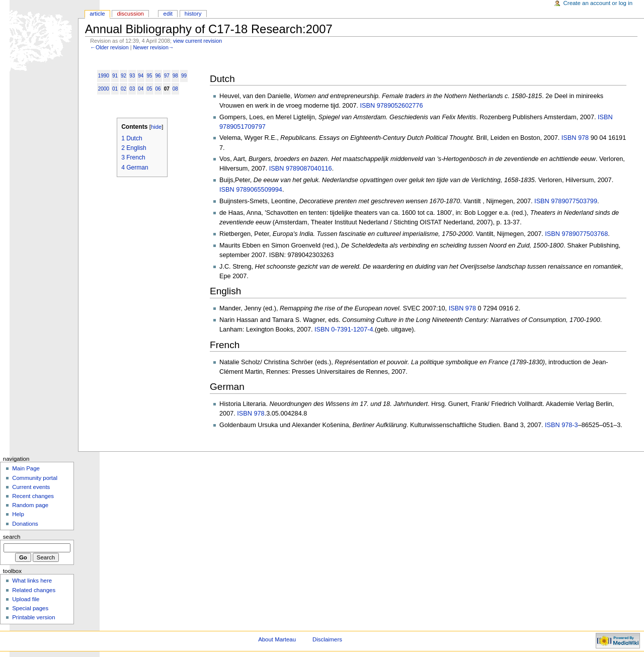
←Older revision (109, 47)
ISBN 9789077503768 (576, 234)
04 (141, 89)
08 (175, 89)
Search (12, 537)
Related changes (34, 590)
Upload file (26, 599)
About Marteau (277, 639)
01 (115, 89)
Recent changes (33, 496)
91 (115, 76)
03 (132, 89)
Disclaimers (327, 639)
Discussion (130, 14)
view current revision (197, 41)
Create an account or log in (598, 3)
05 (149, 89)
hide (156, 127)
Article (97, 14)
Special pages (30, 608)
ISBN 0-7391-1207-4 (344, 330)
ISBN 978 (575, 138)
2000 (104, 89)
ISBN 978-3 (561, 425)
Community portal (35, 478)
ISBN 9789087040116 (301, 169)
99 (184, 76)
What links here (32, 581)
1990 (104, 76)
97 (167, 76)
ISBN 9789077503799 (566, 201)
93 (132, 76)
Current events (31, 487)
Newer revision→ (153, 47)
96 (158, 76)
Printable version (33, 617)
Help (18, 514)
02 (124, 89)
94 (141, 76)
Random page (30, 505)
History (193, 14)
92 (124, 76)
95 (149, 76)
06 (158, 89)
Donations (25, 524)
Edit (168, 14)
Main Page (26, 468)
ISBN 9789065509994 (251, 190)
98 (175, 76)
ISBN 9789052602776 (392, 106)
